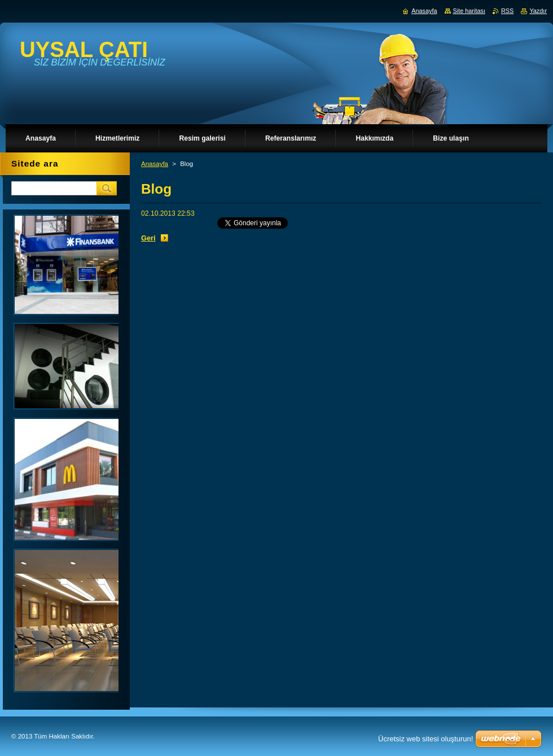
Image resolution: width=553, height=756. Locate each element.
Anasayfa (155, 164)
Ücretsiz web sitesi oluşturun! (425, 739)
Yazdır (538, 11)
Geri (148, 238)
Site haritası (469, 11)
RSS (507, 11)
